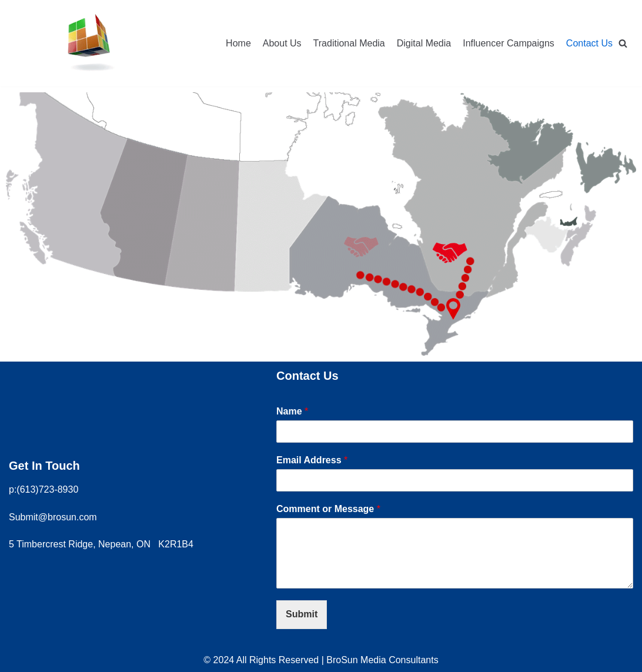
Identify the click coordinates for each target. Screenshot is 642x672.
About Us (282, 43)
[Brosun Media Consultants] (90, 43)
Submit (302, 614)
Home (238, 43)
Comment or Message (328, 509)
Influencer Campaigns (509, 43)
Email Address (312, 460)
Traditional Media (349, 43)
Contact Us (589, 43)
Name (292, 411)
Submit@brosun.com (53, 517)
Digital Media (424, 43)
